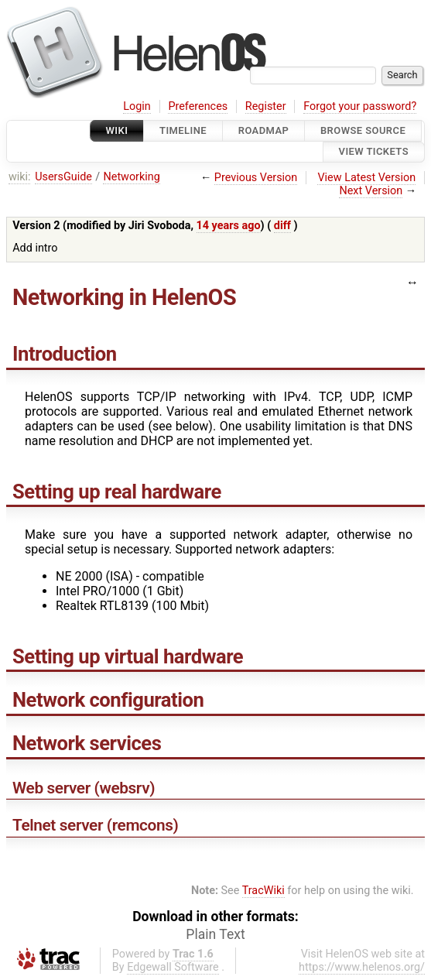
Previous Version (256, 178)
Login (137, 106)
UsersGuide (63, 177)
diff (282, 226)
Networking (131, 177)
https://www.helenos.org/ (362, 967)
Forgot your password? (360, 106)
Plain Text (215, 934)
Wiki (117, 130)
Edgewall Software (173, 967)
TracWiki (263, 891)
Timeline (183, 130)
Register (266, 106)
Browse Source (363, 130)
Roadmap (264, 130)
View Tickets (374, 152)
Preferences (198, 106)
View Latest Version (366, 178)
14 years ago (229, 226)
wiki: (20, 177)
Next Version (371, 191)
